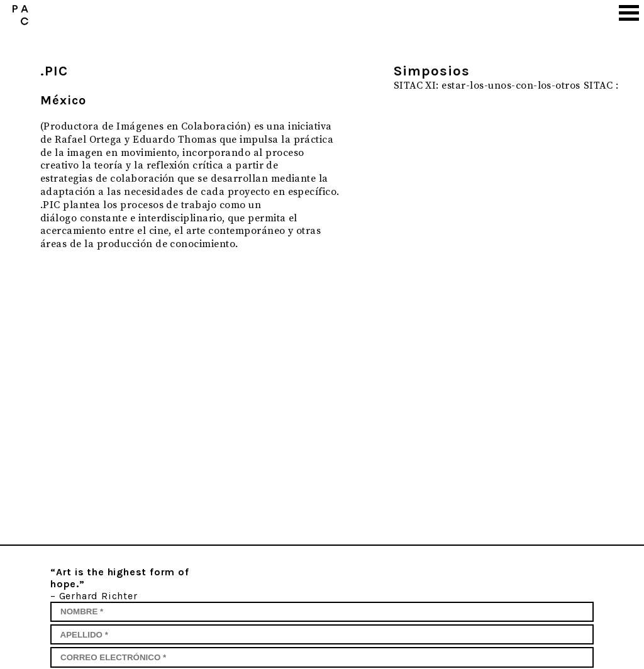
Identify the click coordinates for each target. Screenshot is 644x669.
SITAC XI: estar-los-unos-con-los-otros (487, 86)
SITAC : (601, 86)
